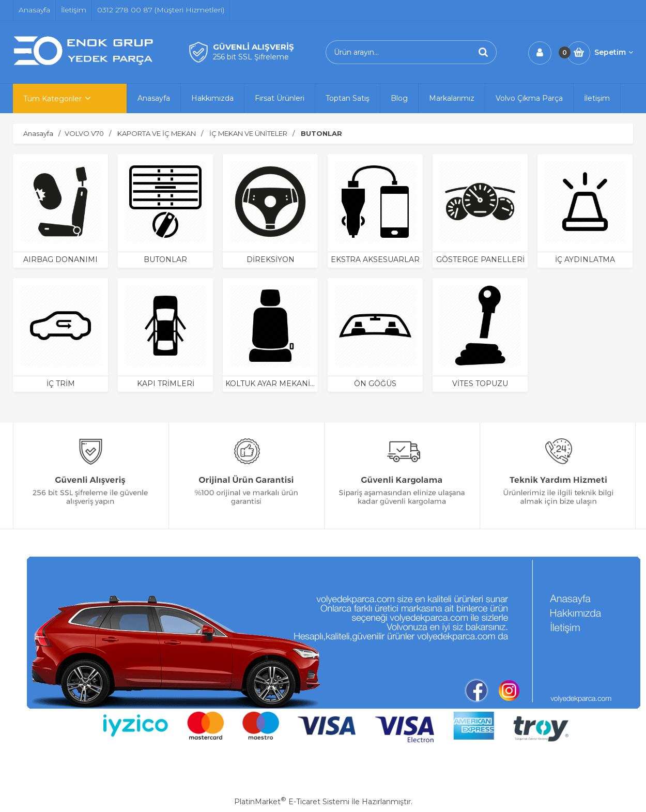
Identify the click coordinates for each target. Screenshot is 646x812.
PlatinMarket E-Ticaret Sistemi (292, 802)
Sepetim (614, 52)
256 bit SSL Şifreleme (251, 57)
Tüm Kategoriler (52, 99)
